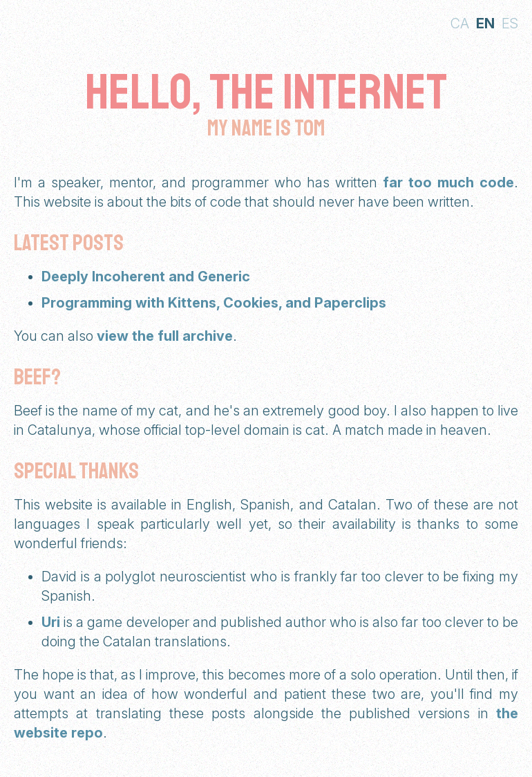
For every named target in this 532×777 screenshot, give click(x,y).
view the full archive (165, 336)
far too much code (448, 182)
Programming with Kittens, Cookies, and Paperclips (214, 303)
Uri (51, 622)
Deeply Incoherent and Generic (146, 277)
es (510, 24)
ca (460, 24)
